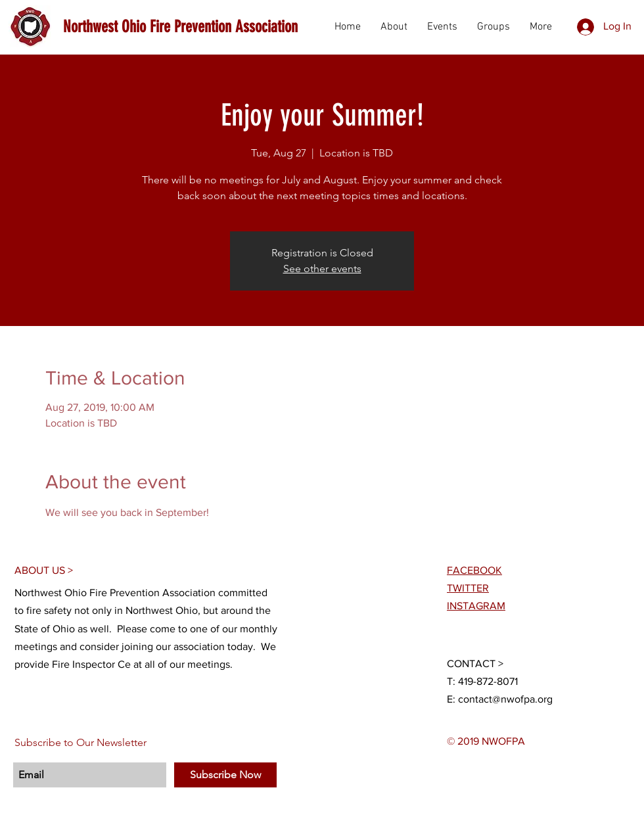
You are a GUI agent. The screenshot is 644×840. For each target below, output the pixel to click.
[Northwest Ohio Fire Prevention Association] (182, 27)
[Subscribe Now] (225, 775)
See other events (322, 268)
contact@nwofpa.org (505, 699)
